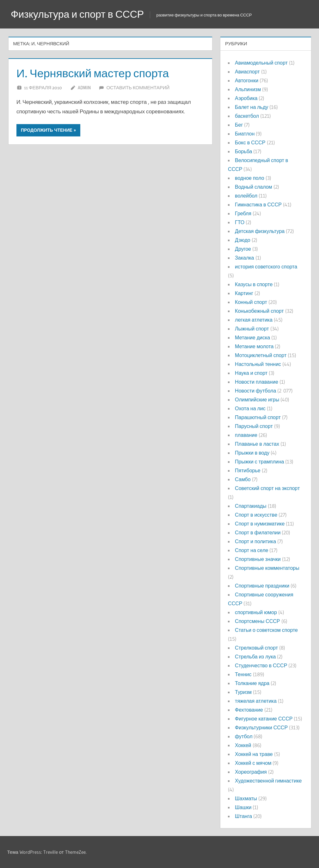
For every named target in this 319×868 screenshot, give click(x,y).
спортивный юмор (256, 612)
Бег (239, 125)
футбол (244, 736)
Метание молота (254, 346)
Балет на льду (252, 107)
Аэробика (246, 98)
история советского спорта (266, 267)
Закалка (244, 258)
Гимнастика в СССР (258, 204)
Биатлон (245, 134)
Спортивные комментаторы (267, 568)
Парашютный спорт (258, 417)
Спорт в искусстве (256, 515)
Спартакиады (251, 506)
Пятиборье (248, 470)
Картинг (244, 293)
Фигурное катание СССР (264, 719)
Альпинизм (248, 89)
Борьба (243, 151)
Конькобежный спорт (259, 311)
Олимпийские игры (257, 399)
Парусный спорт (254, 426)
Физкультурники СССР (261, 727)
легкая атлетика (254, 320)
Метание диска (252, 337)
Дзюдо (243, 240)
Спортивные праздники (262, 586)
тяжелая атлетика (256, 701)
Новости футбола (255, 391)
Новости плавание (257, 382)
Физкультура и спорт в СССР (77, 14)
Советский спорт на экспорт (267, 488)
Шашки (243, 807)
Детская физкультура (260, 231)
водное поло (249, 178)
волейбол (246, 196)
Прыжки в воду (252, 453)
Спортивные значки (258, 559)
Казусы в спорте (254, 284)
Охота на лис (250, 408)
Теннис (243, 674)
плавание (246, 435)
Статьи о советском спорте (266, 630)
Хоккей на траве (254, 754)
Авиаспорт (247, 72)
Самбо (243, 479)
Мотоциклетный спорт (261, 355)
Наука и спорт (251, 373)
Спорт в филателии (258, 532)
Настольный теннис (258, 364)
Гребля (243, 213)
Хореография (251, 772)
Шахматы (246, 798)
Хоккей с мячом (253, 763)
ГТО (240, 222)
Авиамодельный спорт (261, 63)
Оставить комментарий (138, 88)
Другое (243, 249)
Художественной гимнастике (268, 781)
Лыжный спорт (252, 329)
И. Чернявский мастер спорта (93, 73)
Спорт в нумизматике (260, 524)
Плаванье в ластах (257, 444)
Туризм (243, 692)
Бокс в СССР (250, 142)
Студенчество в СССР (261, 665)
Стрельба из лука (255, 657)
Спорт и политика (255, 541)
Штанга (243, 816)
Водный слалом (253, 187)
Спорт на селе (252, 550)
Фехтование (249, 710)
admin (84, 88)
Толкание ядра (252, 683)
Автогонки (247, 80)
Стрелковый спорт (256, 648)
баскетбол (247, 116)
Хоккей (243, 745)
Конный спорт (251, 302)
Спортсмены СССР (257, 621)
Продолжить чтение (47, 130)
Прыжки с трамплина (259, 462)
